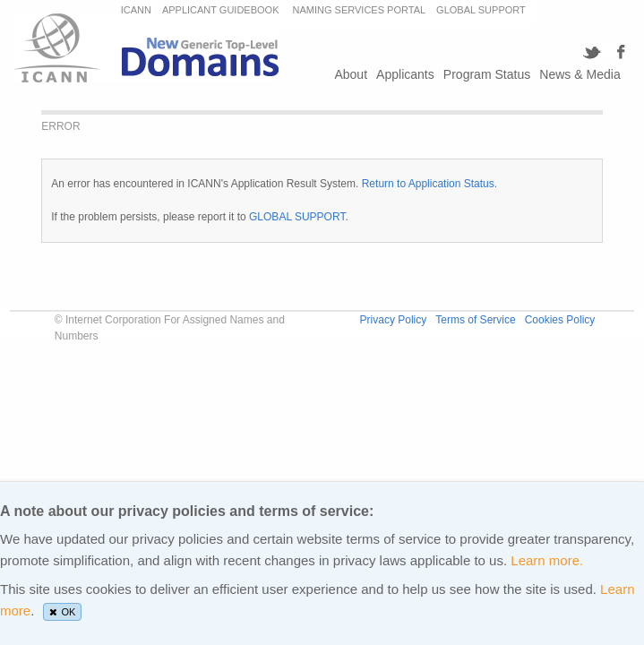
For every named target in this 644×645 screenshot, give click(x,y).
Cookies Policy (560, 320)
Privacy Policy (394, 320)
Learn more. (547, 560)
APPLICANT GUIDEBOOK (222, 10)
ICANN (136, 10)
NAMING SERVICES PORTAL (360, 10)
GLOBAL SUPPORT (481, 10)
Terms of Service (475, 320)
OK (63, 612)
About (351, 74)
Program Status (487, 74)
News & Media (580, 74)
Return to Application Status (428, 184)
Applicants (405, 74)
